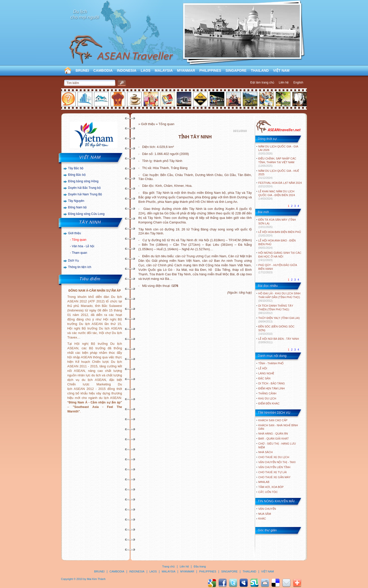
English (298, 82)
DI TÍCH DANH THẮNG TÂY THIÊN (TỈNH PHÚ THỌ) (276, 309)
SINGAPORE (236, 70)
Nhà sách (265, 452)
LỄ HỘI (263, 368)
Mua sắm (265, 514)
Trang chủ (168, 566)
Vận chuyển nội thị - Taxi (277, 462)
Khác (262, 519)
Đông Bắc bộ (77, 175)
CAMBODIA (103, 70)
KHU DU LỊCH (267, 398)
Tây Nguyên (76, 201)
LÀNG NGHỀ (266, 373)
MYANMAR (186, 70)
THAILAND (260, 70)
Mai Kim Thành (96, 579)
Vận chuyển (267, 509)
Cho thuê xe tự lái (272, 472)
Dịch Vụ (73, 261)
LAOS (145, 70)
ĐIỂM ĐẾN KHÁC (269, 403)
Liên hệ (284, 82)
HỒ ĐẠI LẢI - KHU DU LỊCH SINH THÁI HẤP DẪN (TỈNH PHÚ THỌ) (279, 297)
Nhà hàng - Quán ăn (273, 434)
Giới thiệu (74, 233)
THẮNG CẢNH (267, 393)
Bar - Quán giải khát (273, 439)
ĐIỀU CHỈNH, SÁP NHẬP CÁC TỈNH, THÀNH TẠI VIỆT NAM (277, 162)
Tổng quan (79, 240)
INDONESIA (127, 70)
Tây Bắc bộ (76, 168)
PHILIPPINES (210, 70)
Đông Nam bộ (77, 207)
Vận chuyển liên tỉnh (274, 467)
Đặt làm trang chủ (262, 82)
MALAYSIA (164, 70)
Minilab (264, 482)
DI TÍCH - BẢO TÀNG (272, 383)
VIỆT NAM (281, 70)
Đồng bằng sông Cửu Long (86, 214)
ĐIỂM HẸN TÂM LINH (271, 388)
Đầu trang (200, 566)
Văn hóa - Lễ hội (83, 246)
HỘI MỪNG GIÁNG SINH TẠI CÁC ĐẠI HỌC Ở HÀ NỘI (280, 256)
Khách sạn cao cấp (273, 420)
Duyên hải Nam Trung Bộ (85, 194)
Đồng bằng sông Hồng (83, 181)
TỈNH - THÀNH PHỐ (271, 363)
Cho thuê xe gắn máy (274, 477)
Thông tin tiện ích (80, 267)
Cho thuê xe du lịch (274, 457)
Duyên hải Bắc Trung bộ (84, 188)
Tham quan (79, 253)
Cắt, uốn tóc (268, 492)
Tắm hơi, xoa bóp (271, 487)
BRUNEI (82, 70)
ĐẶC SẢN (264, 378)
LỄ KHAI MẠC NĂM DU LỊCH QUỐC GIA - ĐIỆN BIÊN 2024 (277, 195)
